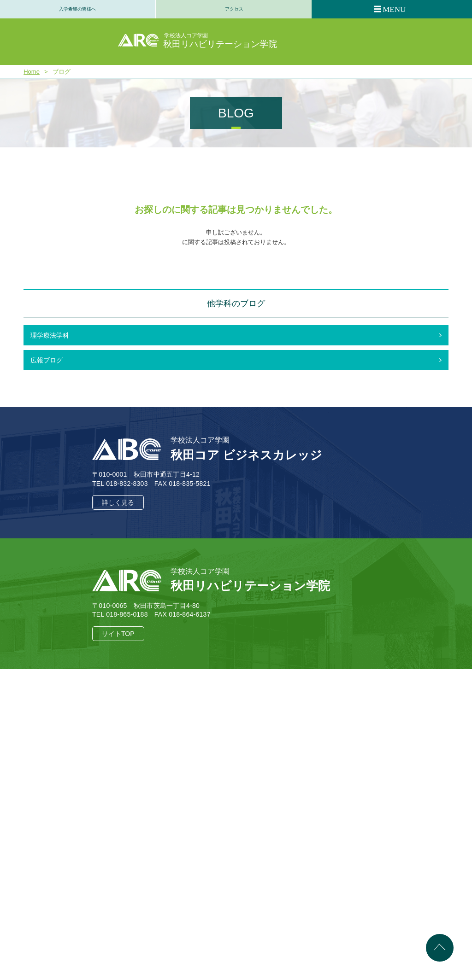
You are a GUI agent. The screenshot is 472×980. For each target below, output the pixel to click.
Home (32, 72)
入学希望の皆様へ (77, 9)
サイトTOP (118, 634)
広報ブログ (47, 360)
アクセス (234, 9)
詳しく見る (118, 502)
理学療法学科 (50, 335)
